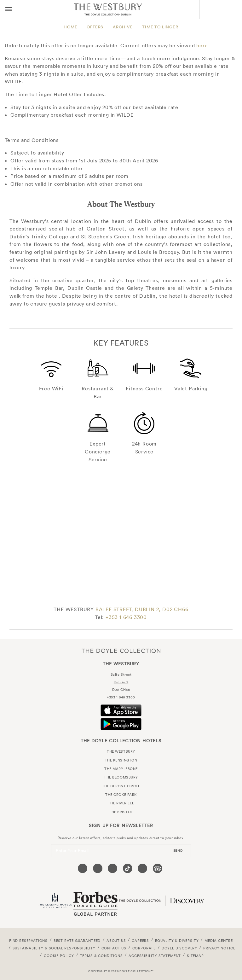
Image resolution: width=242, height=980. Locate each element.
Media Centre (219, 941)
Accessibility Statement (155, 956)
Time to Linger (160, 27)
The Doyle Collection (121, 651)
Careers (140, 941)
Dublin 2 (121, 682)
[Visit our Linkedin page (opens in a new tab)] (142, 868)
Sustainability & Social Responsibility (54, 948)
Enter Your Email (72, 851)
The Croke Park (121, 795)
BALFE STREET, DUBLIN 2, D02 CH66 (142, 609)
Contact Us (114, 948)
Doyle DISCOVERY (179, 948)
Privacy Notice (219, 948)
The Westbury (108, 9)
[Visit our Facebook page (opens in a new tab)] (83, 868)
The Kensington (121, 760)
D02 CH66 (121, 690)
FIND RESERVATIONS (28, 941)
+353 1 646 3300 (126, 617)
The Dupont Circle (121, 786)
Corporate (144, 948)
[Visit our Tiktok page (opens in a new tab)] (128, 868)
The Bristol (121, 812)
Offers (95, 27)
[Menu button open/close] (9, 9)
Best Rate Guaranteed (77, 941)
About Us (116, 941)
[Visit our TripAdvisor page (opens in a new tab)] (158, 868)
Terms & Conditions (101, 956)
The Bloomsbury (121, 777)
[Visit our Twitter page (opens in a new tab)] (98, 868)
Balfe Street (121, 674)
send (178, 851)
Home (70, 27)
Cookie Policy (59, 956)
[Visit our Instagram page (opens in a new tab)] (112, 868)
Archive (123, 27)
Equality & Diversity (177, 941)
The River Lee (121, 803)
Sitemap (195, 956)
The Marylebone (121, 769)
